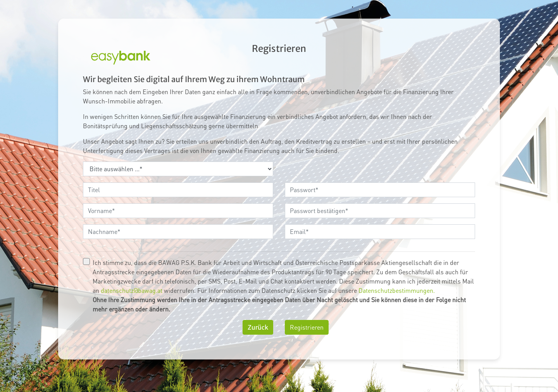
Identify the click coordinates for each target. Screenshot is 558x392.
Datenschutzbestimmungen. (397, 290)
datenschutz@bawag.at (132, 290)
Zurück (258, 327)
